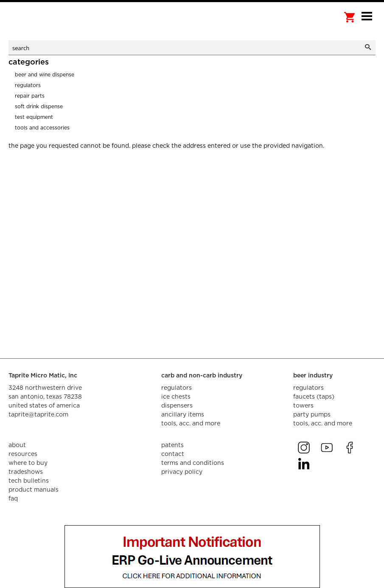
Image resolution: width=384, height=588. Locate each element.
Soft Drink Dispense (39, 107)
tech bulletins (29, 481)
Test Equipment (34, 117)
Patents (172, 445)
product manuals (34, 490)
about (17, 445)
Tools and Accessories (42, 128)
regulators (177, 388)
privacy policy (182, 472)
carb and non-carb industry (202, 376)
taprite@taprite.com (38, 415)
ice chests (176, 397)
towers (303, 406)
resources (23, 454)
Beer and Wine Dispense (45, 75)
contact (173, 454)
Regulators (28, 85)
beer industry (313, 376)
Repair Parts (30, 96)
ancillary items (183, 415)
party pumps (312, 415)
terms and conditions (193, 463)
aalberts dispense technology (51, 25)
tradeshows (26, 472)
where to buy (28, 463)
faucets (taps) (314, 397)
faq (13, 499)
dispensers (177, 406)
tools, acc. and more (191, 424)
